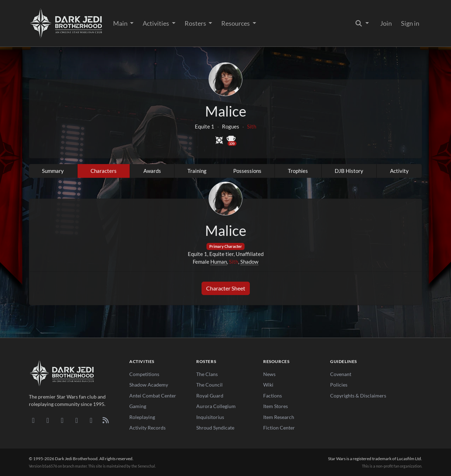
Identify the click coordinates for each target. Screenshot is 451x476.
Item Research (279, 417)
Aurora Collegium (216, 406)
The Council (209, 385)
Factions (273, 396)
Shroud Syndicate (215, 428)
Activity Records (147, 428)
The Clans (207, 374)
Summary (53, 171)
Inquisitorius (210, 417)
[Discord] (33, 420)
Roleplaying (142, 417)
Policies (339, 385)
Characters (104, 171)
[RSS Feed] (106, 420)
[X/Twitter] (91, 420)
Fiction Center (279, 428)
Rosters (196, 23)
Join (386, 23)
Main (121, 23)
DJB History (349, 171)
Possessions (247, 171)
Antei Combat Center (153, 396)
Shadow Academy (149, 385)
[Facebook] (62, 420)
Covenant (341, 374)
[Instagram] (77, 420)
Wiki (268, 385)
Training (197, 171)
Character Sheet (226, 288)
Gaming (138, 406)
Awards (152, 171)
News (269, 374)
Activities (156, 23)
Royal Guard (210, 396)
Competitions (144, 374)
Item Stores (276, 406)
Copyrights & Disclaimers (358, 396)
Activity (399, 171)
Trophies (298, 171)
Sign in (410, 23)
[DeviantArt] (48, 420)
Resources (236, 23)
